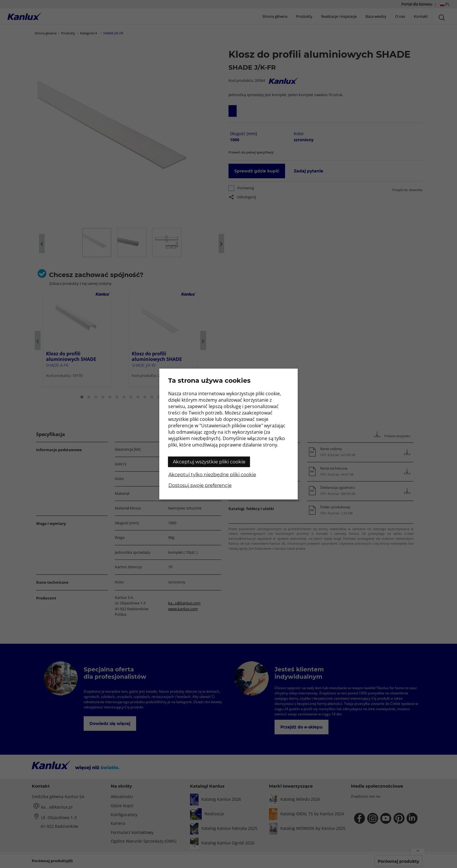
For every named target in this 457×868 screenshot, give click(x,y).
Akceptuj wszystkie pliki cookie (209, 462)
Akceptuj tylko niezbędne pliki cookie (212, 475)
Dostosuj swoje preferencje (200, 485)
